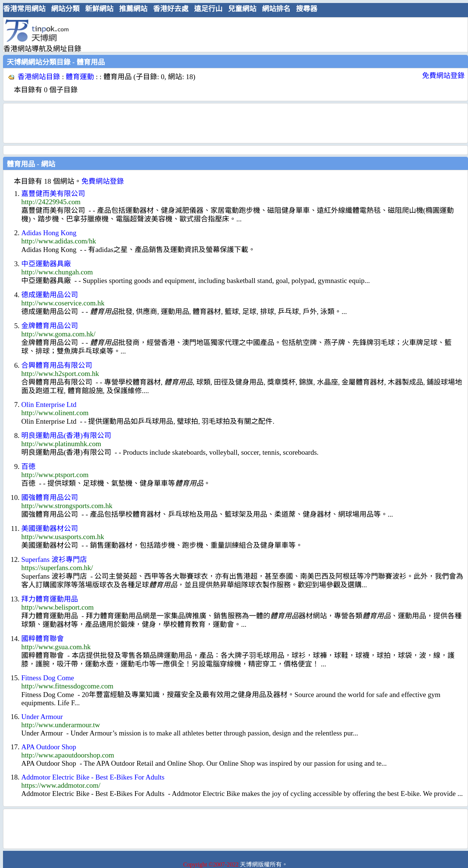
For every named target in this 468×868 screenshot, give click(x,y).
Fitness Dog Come (48, 678)
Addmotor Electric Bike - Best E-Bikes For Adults (93, 777)
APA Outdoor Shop (49, 747)
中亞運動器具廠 (46, 264)
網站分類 (65, 9)
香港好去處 (171, 9)
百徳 (28, 466)
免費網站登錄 (443, 76)
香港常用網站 (24, 9)
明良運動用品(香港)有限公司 (66, 435)
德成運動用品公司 (50, 295)
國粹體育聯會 (43, 639)
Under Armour (42, 717)
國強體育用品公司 (50, 497)
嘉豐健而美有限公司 (53, 194)
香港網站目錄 (39, 77)
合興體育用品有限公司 (57, 365)
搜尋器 (307, 9)
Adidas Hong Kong (49, 233)
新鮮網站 (99, 9)
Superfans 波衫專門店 (54, 559)
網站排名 (276, 9)
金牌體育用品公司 (50, 326)
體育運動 (80, 77)
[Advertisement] (233, 34)
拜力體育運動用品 (50, 599)
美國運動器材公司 (50, 528)
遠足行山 (208, 9)
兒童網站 (242, 9)
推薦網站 (133, 9)
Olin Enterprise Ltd (49, 405)
